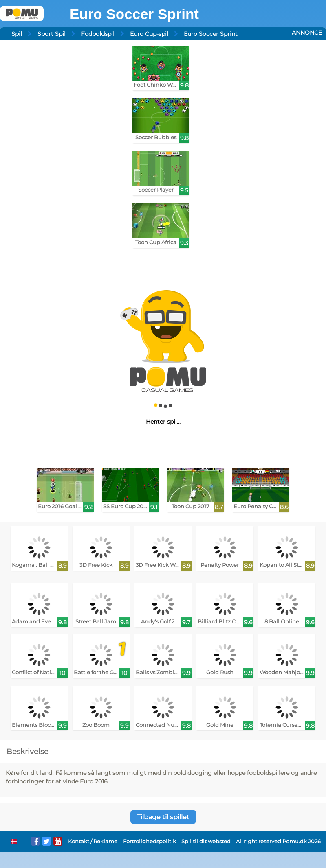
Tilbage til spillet (163, 817)
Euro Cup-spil (149, 34)
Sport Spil (52, 34)
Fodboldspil (98, 34)
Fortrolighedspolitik (150, 841)
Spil (17, 34)
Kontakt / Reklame (93, 841)
